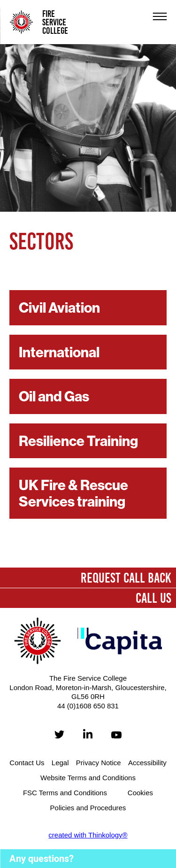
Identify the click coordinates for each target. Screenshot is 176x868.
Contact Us (27, 763)
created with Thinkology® (88, 835)
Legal (60, 763)
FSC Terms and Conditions (65, 793)
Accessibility (147, 763)
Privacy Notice (99, 763)
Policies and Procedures (88, 808)
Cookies (140, 793)
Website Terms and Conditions (88, 778)
